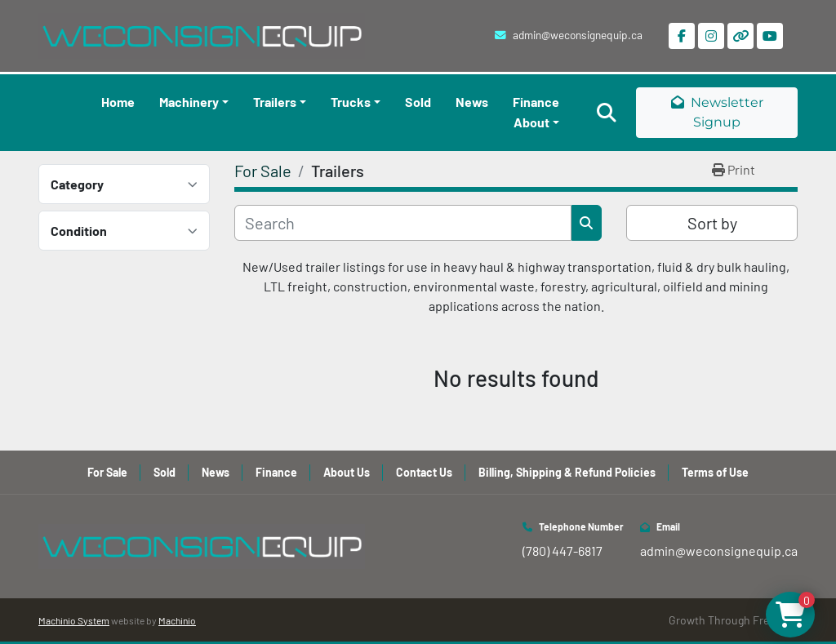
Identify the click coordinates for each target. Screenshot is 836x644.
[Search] (403, 223)
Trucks (351, 102)
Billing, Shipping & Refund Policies (567, 472)
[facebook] (682, 36)
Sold (418, 102)
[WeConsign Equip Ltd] (202, 545)
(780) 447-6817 (563, 551)
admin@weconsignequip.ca (578, 35)
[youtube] (770, 36)
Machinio (177, 620)
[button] (194, 102)
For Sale (107, 472)
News (472, 102)
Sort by (712, 223)
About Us (347, 472)
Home (118, 102)
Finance (536, 102)
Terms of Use (715, 472)
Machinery (189, 102)
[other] (740, 36)
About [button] (531, 122)
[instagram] (711, 36)
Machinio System (74, 620)
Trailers (275, 102)
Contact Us (424, 472)
